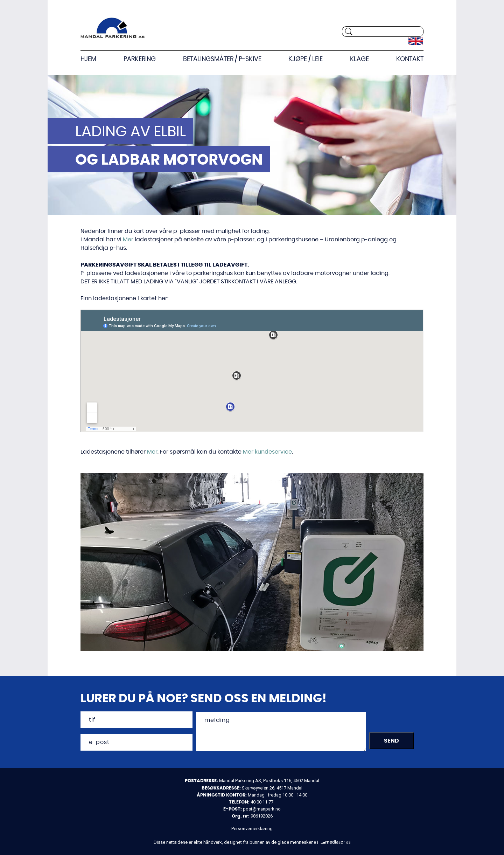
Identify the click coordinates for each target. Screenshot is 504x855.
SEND (391, 743)
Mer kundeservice (267, 452)
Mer (128, 240)
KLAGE (359, 60)
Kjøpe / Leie (306, 60)
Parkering (140, 60)
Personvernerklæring (252, 829)
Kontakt (410, 60)
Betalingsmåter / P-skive (222, 60)
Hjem (88, 60)
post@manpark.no (262, 810)
